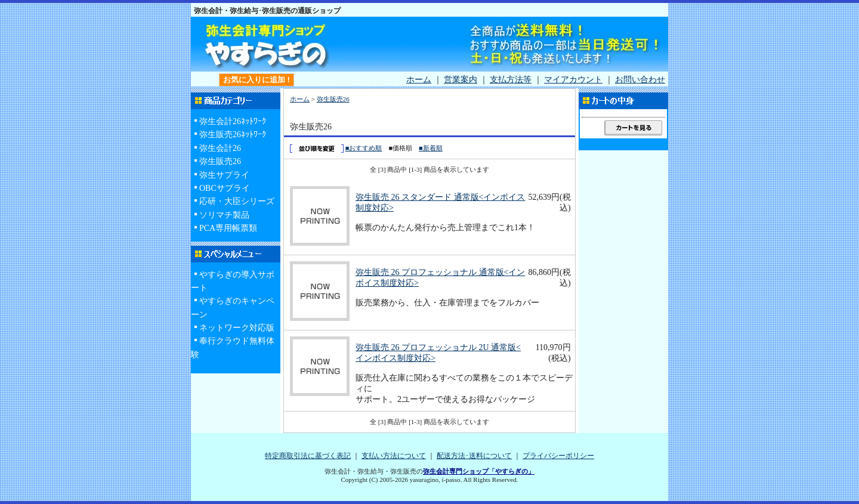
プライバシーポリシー (558, 456)
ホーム (419, 80)
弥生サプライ (224, 175)
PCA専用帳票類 (228, 228)
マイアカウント (573, 80)
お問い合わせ (640, 80)
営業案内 (461, 80)
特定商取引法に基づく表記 (308, 456)
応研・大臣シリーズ (237, 201)
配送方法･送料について (474, 456)
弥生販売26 (220, 161)
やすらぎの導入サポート (233, 281)
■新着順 (431, 148)
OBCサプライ (225, 188)
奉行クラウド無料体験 (233, 347)
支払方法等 (511, 80)
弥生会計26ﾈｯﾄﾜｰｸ (233, 121)
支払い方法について (394, 456)
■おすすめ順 (364, 148)
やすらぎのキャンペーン (233, 307)
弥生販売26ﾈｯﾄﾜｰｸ (233, 134)
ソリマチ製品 (224, 215)
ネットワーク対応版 (237, 328)
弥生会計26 (220, 148)
